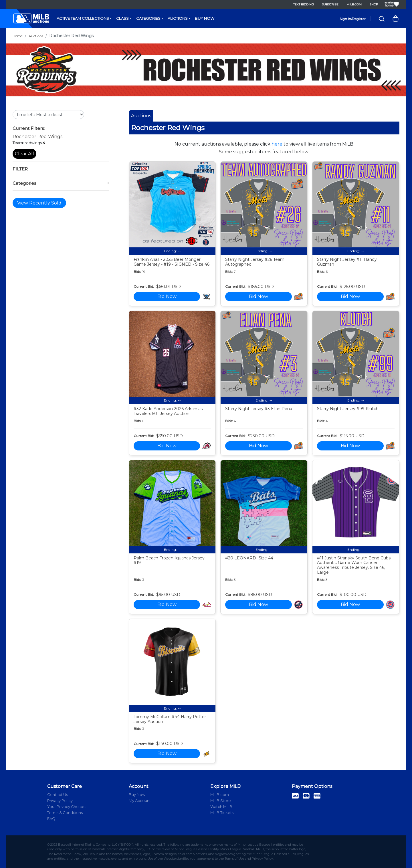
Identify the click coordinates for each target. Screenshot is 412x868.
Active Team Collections (83, 18)
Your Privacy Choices (67, 807)
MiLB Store (221, 801)
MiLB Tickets (222, 813)
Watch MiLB (221, 807)
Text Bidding (304, 4)
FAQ (51, 819)
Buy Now (205, 18)
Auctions (178, 18)
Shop (374, 4)
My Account (140, 801)
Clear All (24, 154)
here (277, 144)
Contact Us (58, 794)
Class (122, 18)
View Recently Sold (39, 203)
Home (18, 36)
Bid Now (167, 296)
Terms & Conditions (65, 813)
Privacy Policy (60, 801)
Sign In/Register (353, 19)
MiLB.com (354, 4)
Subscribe (330, 4)
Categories (148, 18)
